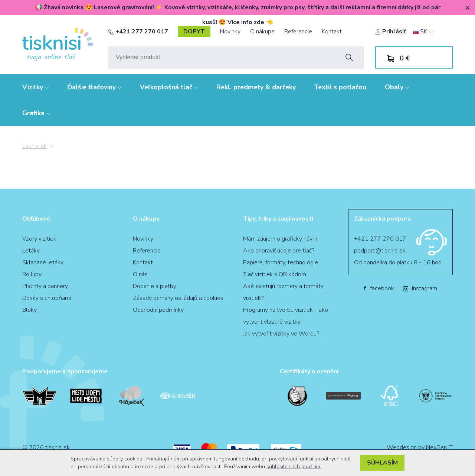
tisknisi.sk (35, 146)
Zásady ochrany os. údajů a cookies (178, 298)
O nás (140, 274)
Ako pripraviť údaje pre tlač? (279, 251)
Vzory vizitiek (39, 239)
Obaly (397, 87)
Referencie (298, 32)
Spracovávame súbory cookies (107, 459)
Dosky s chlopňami (47, 298)
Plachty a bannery (45, 286)
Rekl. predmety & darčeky (256, 87)
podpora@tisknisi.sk (380, 251)
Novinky (230, 32)
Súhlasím (382, 463)
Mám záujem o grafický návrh (280, 239)
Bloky (30, 310)
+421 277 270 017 (138, 32)
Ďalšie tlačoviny (94, 87)
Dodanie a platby (155, 286)
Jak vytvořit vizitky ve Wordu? (281, 334)
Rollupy (32, 274)
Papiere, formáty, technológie (281, 262)
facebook (379, 288)
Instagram (420, 288)
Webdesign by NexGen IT (420, 447)
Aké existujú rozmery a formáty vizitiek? (283, 292)
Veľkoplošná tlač (169, 87)
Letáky (31, 251)
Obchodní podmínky (158, 310)
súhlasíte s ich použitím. (294, 467)
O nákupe (262, 32)
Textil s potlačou (340, 87)
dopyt (194, 32)
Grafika (36, 113)
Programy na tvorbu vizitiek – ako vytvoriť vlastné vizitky (286, 316)
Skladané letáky (43, 262)
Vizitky (35, 87)
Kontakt (332, 32)
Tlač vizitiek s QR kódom (275, 274)
